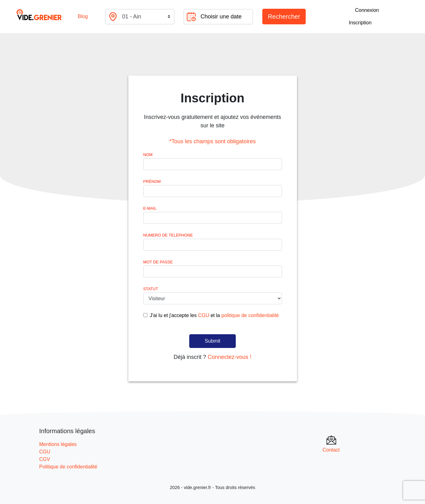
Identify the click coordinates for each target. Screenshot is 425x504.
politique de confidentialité (250, 315)
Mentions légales (58, 444)
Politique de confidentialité (68, 467)
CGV (45, 459)
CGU (204, 315)
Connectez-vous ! (230, 357)
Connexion (367, 10)
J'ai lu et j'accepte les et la (214, 315)
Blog (83, 16)
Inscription (360, 23)
